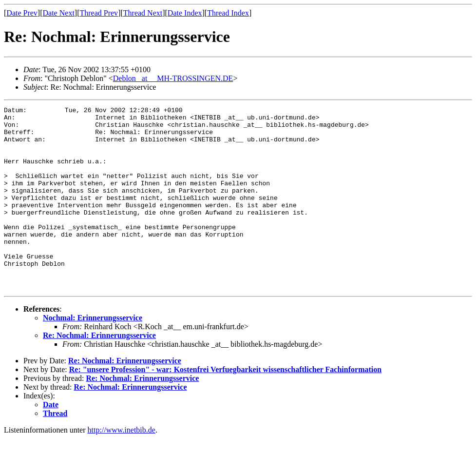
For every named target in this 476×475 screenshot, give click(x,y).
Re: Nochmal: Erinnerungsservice (99, 372)
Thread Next (143, 13)
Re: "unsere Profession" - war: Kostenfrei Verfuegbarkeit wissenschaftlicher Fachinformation (225, 406)
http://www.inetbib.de (122, 466)
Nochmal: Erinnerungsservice (93, 354)
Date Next (59, 13)
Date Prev (22, 13)
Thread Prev (99, 13)
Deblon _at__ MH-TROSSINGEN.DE (173, 78)
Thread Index (228, 13)
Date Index (185, 13)
